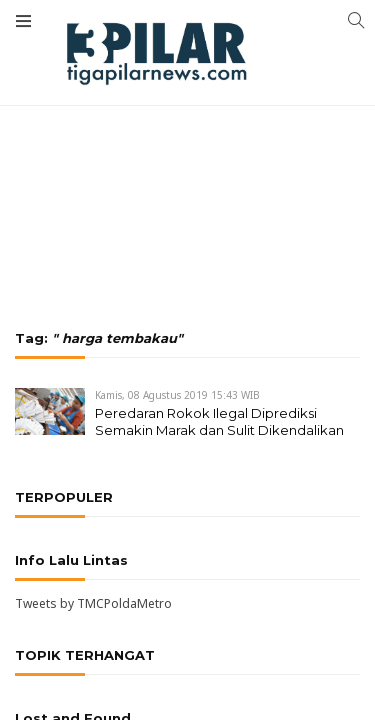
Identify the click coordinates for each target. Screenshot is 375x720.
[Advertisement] (187, 110)
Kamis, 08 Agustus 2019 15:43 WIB (177, 395)
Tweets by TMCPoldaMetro (93, 603)
